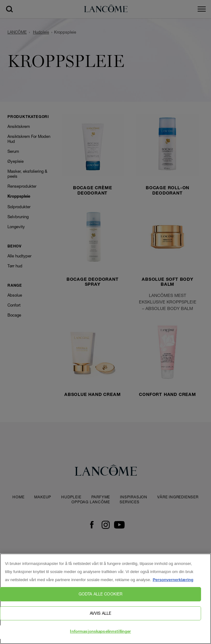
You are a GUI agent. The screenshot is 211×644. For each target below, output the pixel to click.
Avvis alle (101, 613)
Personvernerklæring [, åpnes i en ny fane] (173, 580)
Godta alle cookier (101, 594)
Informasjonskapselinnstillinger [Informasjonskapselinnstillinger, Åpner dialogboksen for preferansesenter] (100, 632)
